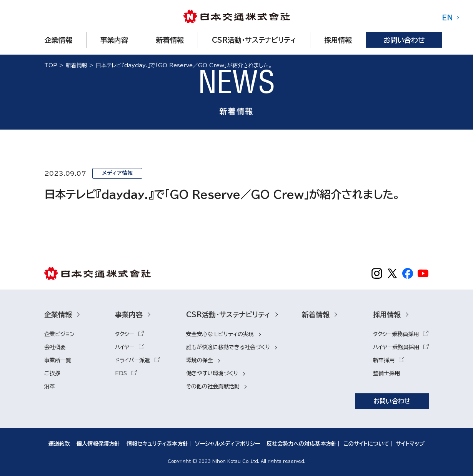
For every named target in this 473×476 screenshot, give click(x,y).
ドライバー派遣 (132, 360)
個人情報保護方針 (98, 444)
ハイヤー (125, 347)
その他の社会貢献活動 (213, 386)
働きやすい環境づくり (212, 373)
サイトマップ (410, 444)
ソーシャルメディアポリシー (227, 444)
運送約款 (59, 444)
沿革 (50, 386)
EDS (121, 373)
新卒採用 (384, 360)
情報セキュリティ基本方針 (157, 444)
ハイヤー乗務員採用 (396, 347)
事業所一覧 (58, 360)
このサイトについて (366, 444)
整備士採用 (386, 373)
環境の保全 (200, 360)
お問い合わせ (392, 401)
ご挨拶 (52, 373)
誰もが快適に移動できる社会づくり (228, 347)
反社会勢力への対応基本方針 (301, 444)
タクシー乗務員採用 (396, 334)
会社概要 (55, 347)
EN (447, 18)
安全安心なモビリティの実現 (220, 334)
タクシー (124, 334)
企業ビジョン (59, 334)
